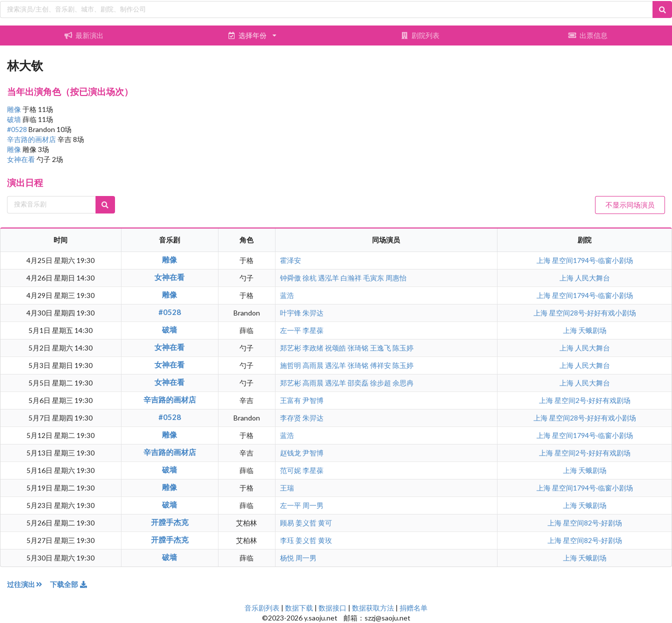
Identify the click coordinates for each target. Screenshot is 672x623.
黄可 (325, 523)
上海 (544, 260)
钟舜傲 (290, 278)
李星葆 (313, 330)
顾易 (287, 523)
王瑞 (287, 488)
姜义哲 (306, 523)
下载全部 (69, 584)
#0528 (18, 129)
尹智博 (313, 400)
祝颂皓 (335, 348)
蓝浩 (287, 295)
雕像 (15, 109)
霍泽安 (290, 260)
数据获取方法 (373, 608)
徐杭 (309, 278)
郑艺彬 (290, 348)
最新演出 (84, 35)
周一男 (313, 505)
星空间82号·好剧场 (592, 523)
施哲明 (290, 365)
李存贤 (290, 418)
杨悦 (287, 558)
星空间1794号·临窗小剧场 (592, 260)
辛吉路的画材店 (32, 139)
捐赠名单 (413, 608)
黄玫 (325, 540)
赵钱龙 (290, 453)
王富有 (290, 400)
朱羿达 (313, 313)
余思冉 (403, 383)
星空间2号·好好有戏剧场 (592, 400)
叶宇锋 (290, 313)
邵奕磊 (358, 383)
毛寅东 (373, 278)
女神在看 (22, 159)
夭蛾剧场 (592, 330)
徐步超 (380, 383)
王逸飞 (380, 348)
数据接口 (332, 608)
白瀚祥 (351, 278)
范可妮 (290, 470)
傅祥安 (380, 365)
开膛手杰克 (170, 522)
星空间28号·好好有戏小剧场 (592, 313)
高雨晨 (313, 365)
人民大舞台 (592, 278)
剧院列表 (420, 35)
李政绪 (313, 348)
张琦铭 (358, 348)
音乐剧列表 (262, 608)
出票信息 (588, 35)
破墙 (15, 119)
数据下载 (299, 608)
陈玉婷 (403, 348)
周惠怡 (396, 278)
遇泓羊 (328, 278)
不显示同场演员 (630, 205)
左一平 (290, 330)
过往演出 (28, 584)
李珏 (287, 540)
